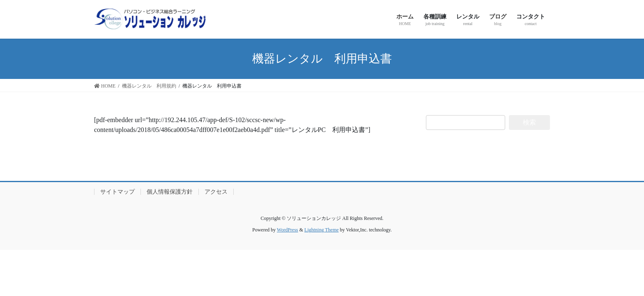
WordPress (287, 230)
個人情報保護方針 (170, 192)
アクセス (216, 192)
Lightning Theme (321, 230)
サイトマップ (117, 192)
